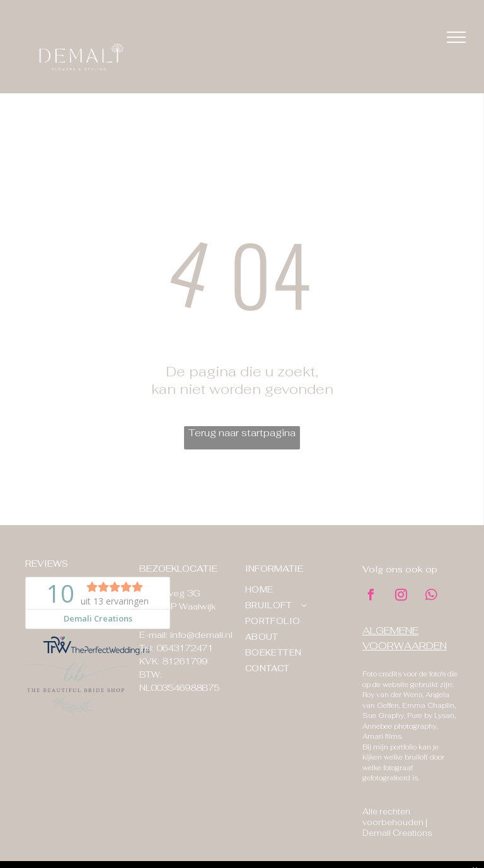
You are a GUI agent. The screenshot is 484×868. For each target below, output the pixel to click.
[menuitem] (291, 590)
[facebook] (371, 597)
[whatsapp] (432, 597)
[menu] (456, 37)
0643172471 (185, 648)
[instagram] (401, 597)
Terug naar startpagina (242, 433)
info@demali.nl (201, 635)
